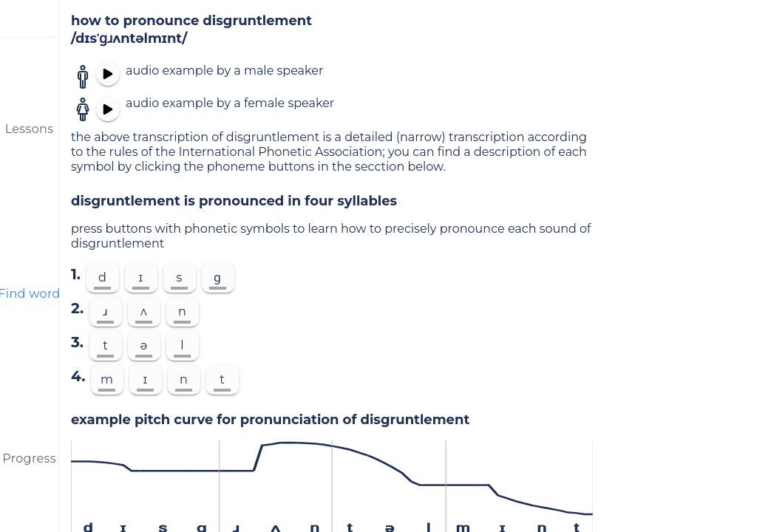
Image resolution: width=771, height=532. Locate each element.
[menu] (30, 18)
